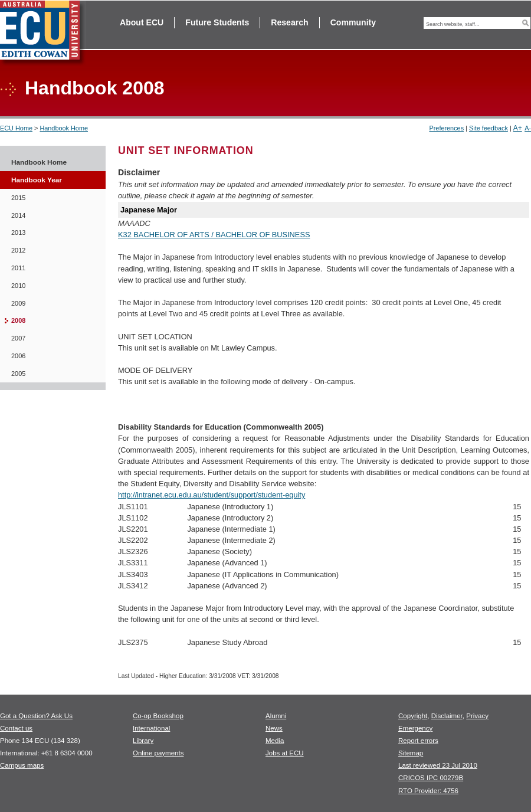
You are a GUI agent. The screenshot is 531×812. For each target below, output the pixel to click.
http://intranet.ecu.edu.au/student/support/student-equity (212, 495)
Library (143, 741)
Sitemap (411, 753)
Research (289, 22)
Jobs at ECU (285, 753)
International (151, 728)
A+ (518, 128)
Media (275, 741)
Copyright (413, 716)
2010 (18, 286)
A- (528, 128)
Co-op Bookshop (158, 716)
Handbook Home (64, 128)
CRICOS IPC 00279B (431, 778)
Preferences (446, 128)
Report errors (418, 741)
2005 (18, 374)
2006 (18, 356)
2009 (18, 303)
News (274, 728)
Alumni (276, 716)
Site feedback (489, 128)
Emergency (415, 728)
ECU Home (16, 128)
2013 (18, 233)
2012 (18, 250)
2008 (18, 320)
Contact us (16, 728)
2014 (18, 215)
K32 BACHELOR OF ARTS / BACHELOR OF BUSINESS (214, 235)
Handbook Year (37, 180)
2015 (18, 198)
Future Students (217, 22)
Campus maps (22, 765)
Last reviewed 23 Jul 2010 (438, 765)
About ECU (142, 22)
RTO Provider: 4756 (428, 791)
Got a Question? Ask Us (36, 716)
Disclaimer (447, 716)
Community (353, 22)
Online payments (158, 753)
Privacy (477, 716)
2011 (18, 268)
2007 (18, 338)
